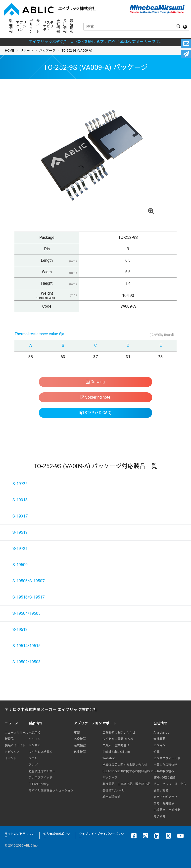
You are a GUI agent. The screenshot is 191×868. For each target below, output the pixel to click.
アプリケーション (21, 26)
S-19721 (20, 549)
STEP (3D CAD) (95, 413)
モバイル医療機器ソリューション (51, 790)
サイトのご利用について (20, 836)
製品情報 (11, 26)
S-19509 (20, 565)
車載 (77, 733)
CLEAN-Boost (39, 784)
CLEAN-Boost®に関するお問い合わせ (128, 771)
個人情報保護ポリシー (57, 836)
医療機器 (80, 739)
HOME (9, 50)
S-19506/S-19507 (28, 581)
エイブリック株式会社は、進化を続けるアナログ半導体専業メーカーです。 (96, 42)
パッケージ (47, 50)
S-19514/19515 (26, 646)
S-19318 (20, 500)
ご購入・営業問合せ (116, 745)
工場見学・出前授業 (167, 810)
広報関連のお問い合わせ (119, 733)
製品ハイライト (15, 745)
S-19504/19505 (26, 613)
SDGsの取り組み (165, 778)
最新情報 (72, 26)
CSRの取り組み (164, 771)
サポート (38, 26)
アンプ (33, 765)
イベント (11, 758)
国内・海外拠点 (164, 803)
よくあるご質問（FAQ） (119, 739)
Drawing (95, 382)
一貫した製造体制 (165, 765)
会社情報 (58, 26)
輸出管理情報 (111, 797)
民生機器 (80, 752)
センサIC (34, 745)
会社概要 (159, 739)
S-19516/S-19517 (28, 597)
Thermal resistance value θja (39, 334)
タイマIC (34, 739)
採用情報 (65, 26)
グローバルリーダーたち (170, 784)
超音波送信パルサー (42, 771)
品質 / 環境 (161, 790)
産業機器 (80, 745)
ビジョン (159, 745)
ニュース (12, 723)
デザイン (31, 26)
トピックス (12, 752)
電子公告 (159, 816)
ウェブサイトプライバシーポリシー (101, 836)
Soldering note (95, 397)
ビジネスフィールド (167, 758)
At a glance (161, 733)
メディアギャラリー (167, 797)
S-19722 (20, 484)
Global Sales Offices (116, 752)
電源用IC (34, 733)
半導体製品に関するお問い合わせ (125, 765)
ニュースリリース (16, 733)
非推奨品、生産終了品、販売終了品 (126, 784)
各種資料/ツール (114, 790)
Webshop (109, 758)
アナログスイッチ (41, 778)
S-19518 (20, 630)
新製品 (9, 739)
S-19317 (20, 516)
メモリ (33, 758)
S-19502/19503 (26, 662)
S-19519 (20, 532)
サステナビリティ (48, 26)
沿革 (156, 752)
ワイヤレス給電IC (40, 752)
